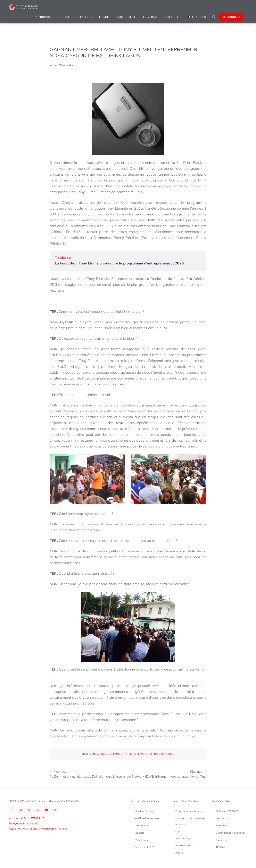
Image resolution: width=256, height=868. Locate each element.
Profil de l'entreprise (147, 818)
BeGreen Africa (184, 845)
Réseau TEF (172, 17)
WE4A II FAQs (183, 838)
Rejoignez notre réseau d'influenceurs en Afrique (38, 829)
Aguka (179, 853)
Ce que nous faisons (76, 17)
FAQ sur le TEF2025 (227, 811)
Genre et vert (125, 17)
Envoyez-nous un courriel (24, 823)
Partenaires (142, 826)
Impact (103, 17)
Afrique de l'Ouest (110, 754)
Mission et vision (145, 811)
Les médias (150, 17)
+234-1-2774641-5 (32, 818)
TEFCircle (221, 847)
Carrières (221, 840)
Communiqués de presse (231, 833)
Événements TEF (145, 847)
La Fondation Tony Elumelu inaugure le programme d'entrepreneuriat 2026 (119, 263)
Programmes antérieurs (189, 811)
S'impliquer (141, 840)
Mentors (140, 833)
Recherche (222, 826)
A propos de (45, 17)
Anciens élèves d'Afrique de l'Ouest (150, 754)
